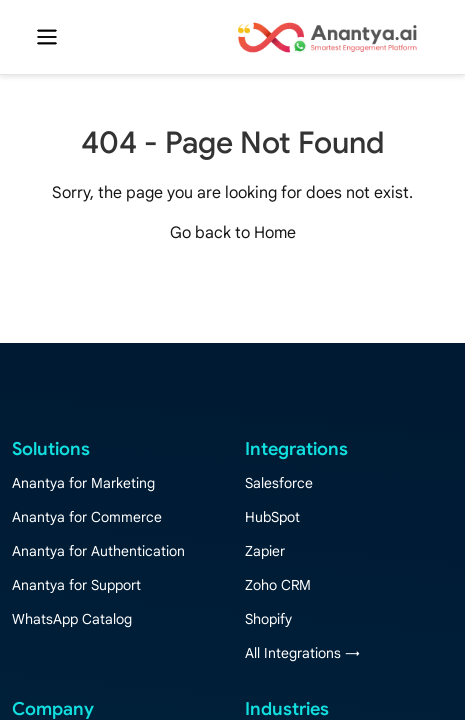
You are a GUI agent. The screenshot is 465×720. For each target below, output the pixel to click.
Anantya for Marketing (83, 483)
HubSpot (272, 517)
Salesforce (279, 483)
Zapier (265, 551)
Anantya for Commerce (87, 517)
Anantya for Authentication (98, 551)
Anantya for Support (76, 585)
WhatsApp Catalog (72, 619)
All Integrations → (302, 653)
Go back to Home (233, 233)
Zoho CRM (278, 585)
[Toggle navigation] (47, 37)
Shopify (268, 619)
